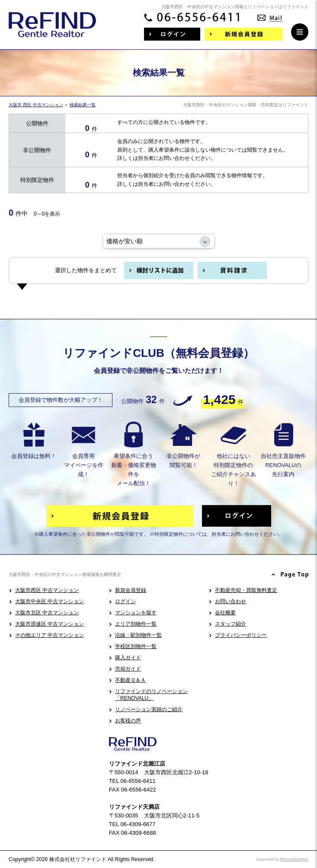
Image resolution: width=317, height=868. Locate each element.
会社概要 (225, 613)
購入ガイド (128, 658)
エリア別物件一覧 (136, 624)
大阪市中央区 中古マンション (50, 601)
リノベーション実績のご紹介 (149, 709)
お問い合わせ (231, 601)
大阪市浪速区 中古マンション (50, 624)
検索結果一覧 (83, 105)
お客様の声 (128, 721)
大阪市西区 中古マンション (47, 590)
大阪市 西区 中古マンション (36, 105)
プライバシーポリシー (241, 635)
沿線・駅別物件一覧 (138, 635)
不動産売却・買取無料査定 (246, 590)
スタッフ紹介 (231, 624)
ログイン (125, 601)
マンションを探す (136, 613)
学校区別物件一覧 (136, 646)
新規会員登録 (131, 590)
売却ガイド (128, 669)
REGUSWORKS (294, 859)
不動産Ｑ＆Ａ (130, 680)
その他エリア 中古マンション (50, 635)
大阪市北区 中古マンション (47, 613)
